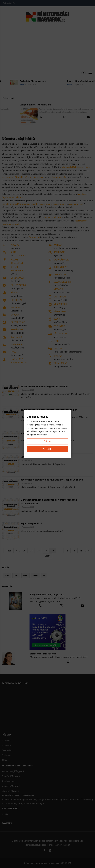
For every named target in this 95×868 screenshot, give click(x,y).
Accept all (48, 449)
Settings (48, 441)
